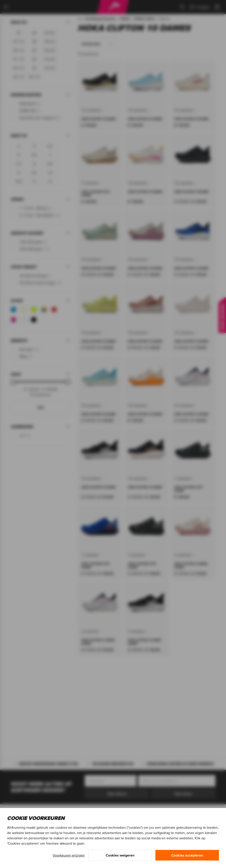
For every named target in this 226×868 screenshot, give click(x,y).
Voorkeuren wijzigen (69, 855)
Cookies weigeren (120, 855)
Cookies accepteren (187, 855)
